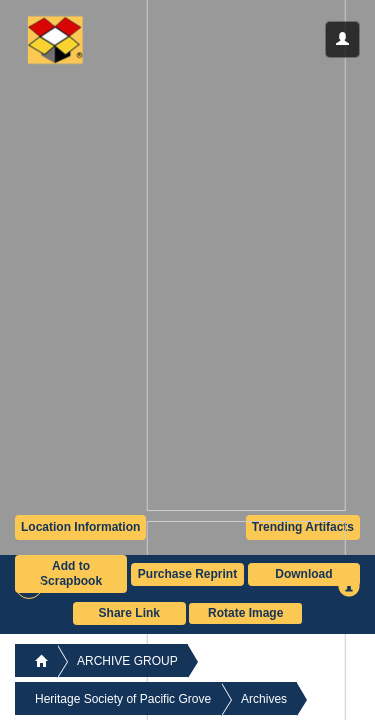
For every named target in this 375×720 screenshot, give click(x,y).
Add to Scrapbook (71, 573)
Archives (264, 699)
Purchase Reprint (187, 574)
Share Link (129, 613)
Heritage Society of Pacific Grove (123, 699)
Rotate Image (245, 613)
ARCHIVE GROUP (127, 661)
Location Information (80, 527)
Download (303, 574)
